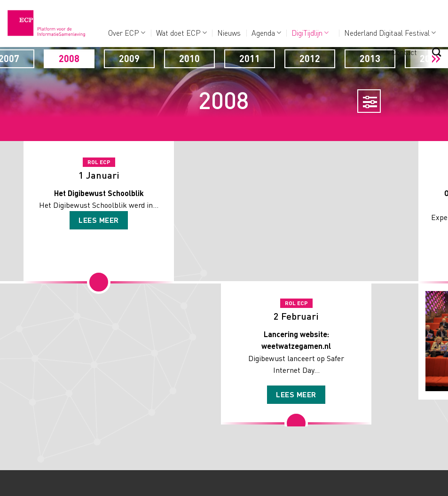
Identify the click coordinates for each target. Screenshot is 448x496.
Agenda (266, 33)
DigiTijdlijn (310, 33)
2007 (68, 58)
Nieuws (229, 33)
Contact (404, 52)
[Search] (436, 52)
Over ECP (127, 33)
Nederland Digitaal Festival (390, 33)
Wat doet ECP (181, 33)
